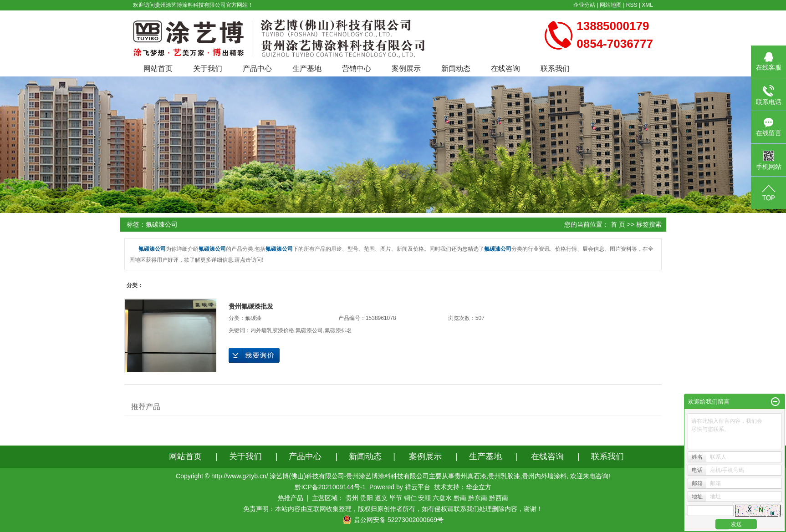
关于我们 (208, 68)
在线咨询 (505, 68)
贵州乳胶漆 (504, 476)
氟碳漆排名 (338, 330)
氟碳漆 (253, 318)
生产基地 (307, 68)
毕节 (396, 498)
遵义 (381, 498)
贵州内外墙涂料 (544, 476)
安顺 (424, 498)
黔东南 (478, 498)
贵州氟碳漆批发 (251, 306)
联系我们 (555, 68)
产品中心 (257, 68)
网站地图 (611, 5)
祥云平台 (418, 487)
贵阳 (367, 498)
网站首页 (158, 68)
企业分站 (584, 5)
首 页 (618, 224)
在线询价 (254, 355)
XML (647, 5)
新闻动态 (456, 68)
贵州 (352, 498)
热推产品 (291, 498)
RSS (632, 5)
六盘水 (442, 498)
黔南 (460, 498)
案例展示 (406, 68)
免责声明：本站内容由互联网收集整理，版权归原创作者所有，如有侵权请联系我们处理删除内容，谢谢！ (393, 509)
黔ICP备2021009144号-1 (330, 487)
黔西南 (499, 498)
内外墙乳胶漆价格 (272, 330)
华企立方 (479, 487)
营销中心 (357, 68)
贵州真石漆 (470, 476)
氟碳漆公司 (309, 330)
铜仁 (410, 498)
